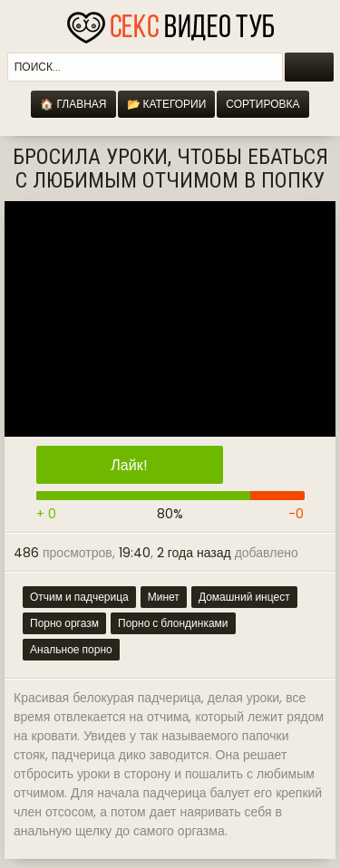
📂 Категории (167, 104)
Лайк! (129, 465)
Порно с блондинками (173, 623)
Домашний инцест (244, 597)
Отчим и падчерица (79, 597)
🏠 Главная (73, 104)
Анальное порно (71, 649)
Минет (164, 597)
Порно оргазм (64, 623)
